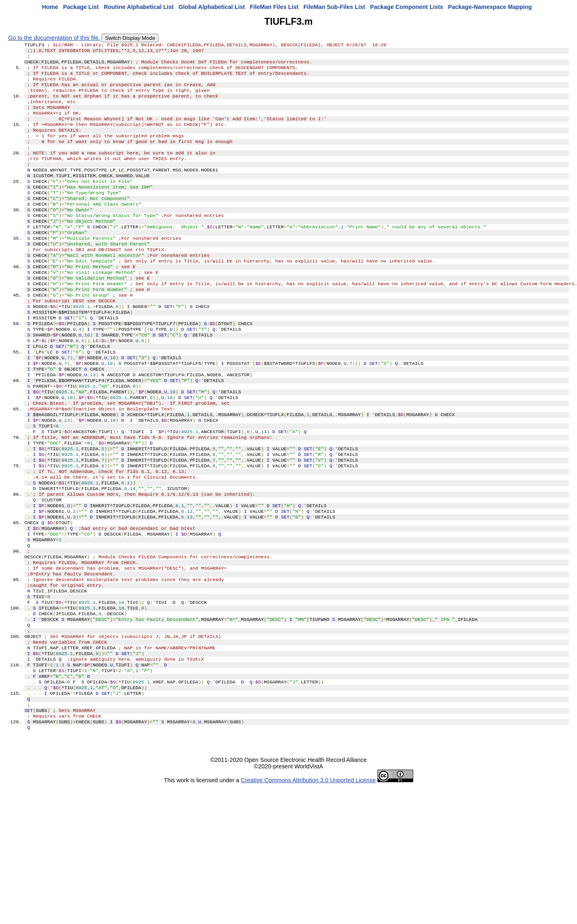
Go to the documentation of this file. (54, 38)
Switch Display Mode (130, 38)
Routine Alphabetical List (139, 7)
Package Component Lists (407, 7)
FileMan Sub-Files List (334, 7)
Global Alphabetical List (211, 7)
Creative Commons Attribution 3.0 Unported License (308, 878)
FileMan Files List (274, 7)
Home (50, 7)
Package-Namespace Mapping (490, 7)
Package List (81, 7)
